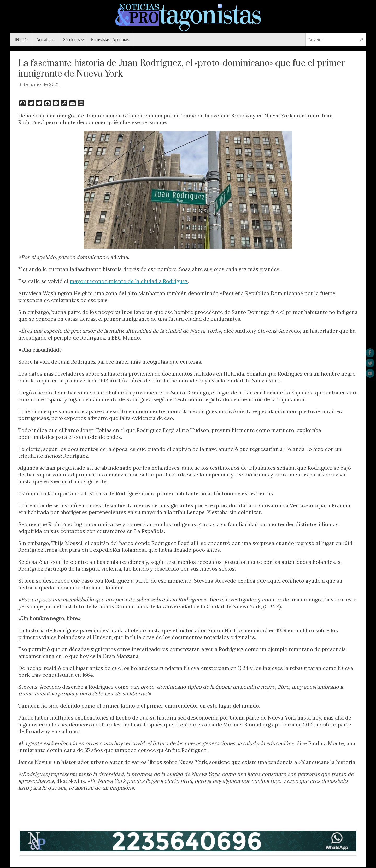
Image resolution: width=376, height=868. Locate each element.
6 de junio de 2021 (39, 84)
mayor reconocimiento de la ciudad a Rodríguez (129, 281)
